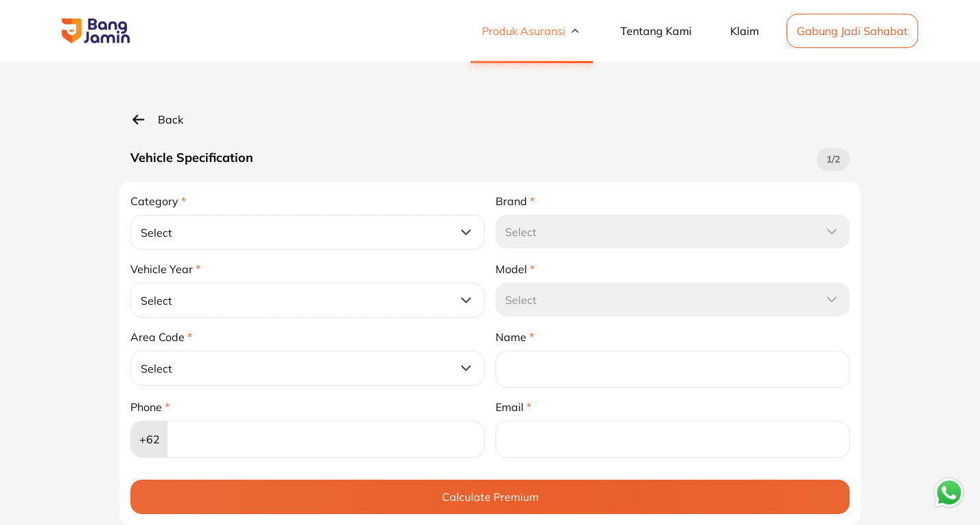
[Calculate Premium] (490, 497)
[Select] (307, 232)
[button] (96, 31)
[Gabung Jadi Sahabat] (852, 30)
